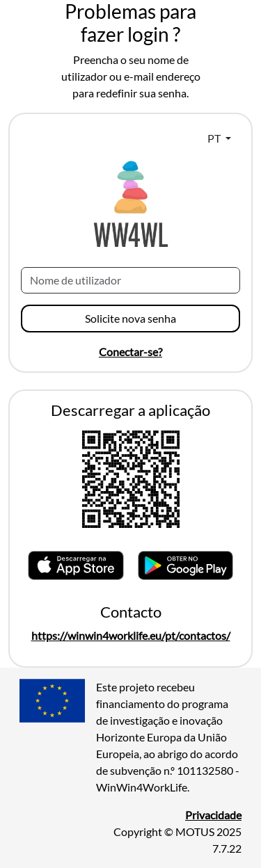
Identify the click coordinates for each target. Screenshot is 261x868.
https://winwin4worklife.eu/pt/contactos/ (131, 635)
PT (215, 138)
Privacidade (213, 815)
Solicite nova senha (130, 318)
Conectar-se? (130, 352)
